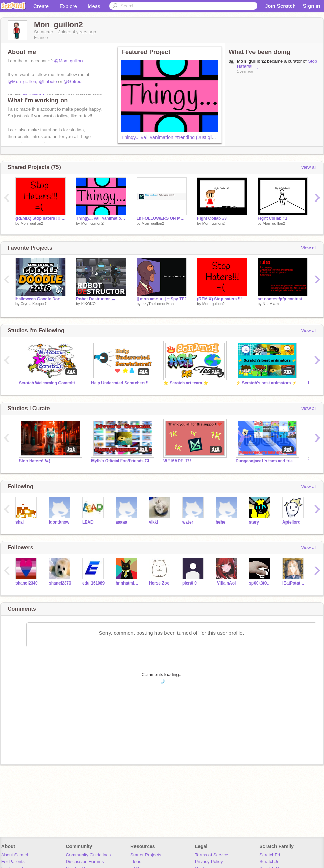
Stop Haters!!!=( (34, 461)
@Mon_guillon (68, 61)
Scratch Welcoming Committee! (50, 383)
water (188, 522)
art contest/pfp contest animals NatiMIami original (283, 299)
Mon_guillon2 (32, 223)
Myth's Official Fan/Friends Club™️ (122, 461)
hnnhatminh (127, 583)
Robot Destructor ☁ (96, 299)
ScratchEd (270, 855)
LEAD (88, 522)
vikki (154, 522)
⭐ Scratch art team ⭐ (186, 383)
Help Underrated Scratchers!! (120, 383)
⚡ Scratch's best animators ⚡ (266, 383)
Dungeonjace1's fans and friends (267, 461)
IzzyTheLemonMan (158, 304)
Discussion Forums (85, 862)
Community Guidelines (88, 855)
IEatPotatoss (294, 583)
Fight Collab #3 (212, 218)
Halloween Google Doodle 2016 (41, 299)
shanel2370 (60, 583)
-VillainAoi (226, 583)
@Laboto (48, 81)
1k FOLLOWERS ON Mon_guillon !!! (162, 218)
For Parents (13, 862)
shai (20, 522)
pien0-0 (190, 583)
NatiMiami (271, 304)
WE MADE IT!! (177, 461)
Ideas (94, 6)
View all (309, 167)
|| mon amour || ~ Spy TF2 (162, 299)
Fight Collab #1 (272, 218)
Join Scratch (280, 6)
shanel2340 (27, 583)
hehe (220, 522)
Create (41, 6)
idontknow (59, 522)
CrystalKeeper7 (34, 304)
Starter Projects (146, 855)
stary (254, 522)
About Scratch (15, 855)
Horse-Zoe (159, 583)
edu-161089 (93, 583)
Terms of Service (212, 855)
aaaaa (121, 522)
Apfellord (291, 522)
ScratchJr (269, 862)
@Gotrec (72, 81)
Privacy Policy (209, 862)
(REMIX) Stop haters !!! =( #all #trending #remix (41, 218)
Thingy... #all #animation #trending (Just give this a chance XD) (189, 137)
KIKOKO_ (89, 304)
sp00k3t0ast (261, 583)
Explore (68, 6)
